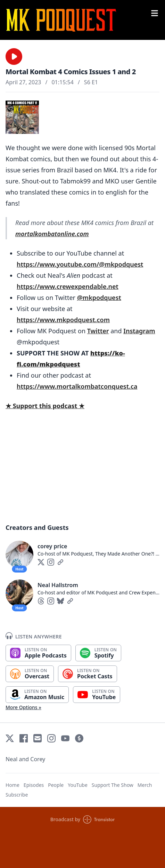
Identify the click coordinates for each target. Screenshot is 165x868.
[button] (14, 57)
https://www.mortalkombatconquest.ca (77, 386)
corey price (52, 546)
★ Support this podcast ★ (45, 406)
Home (13, 785)
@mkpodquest (99, 298)
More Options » (23, 707)
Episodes (34, 785)
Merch (145, 785)
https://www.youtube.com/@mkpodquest (80, 264)
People (56, 785)
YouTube (78, 785)
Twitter (98, 331)
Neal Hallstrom (58, 585)
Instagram (139, 331)
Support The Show (113, 785)
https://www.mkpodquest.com (63, 320)
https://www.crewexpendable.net (68, 286)
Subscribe (17, 795)
